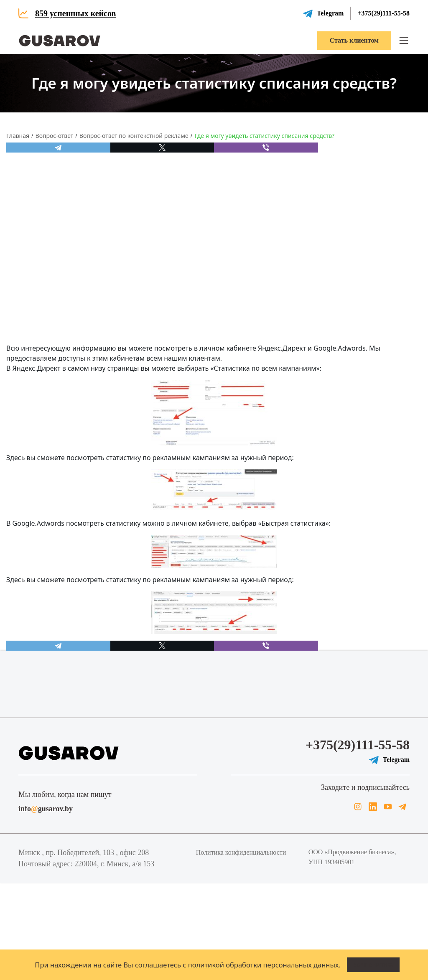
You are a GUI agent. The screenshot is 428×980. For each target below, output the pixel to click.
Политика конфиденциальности (241, 852)
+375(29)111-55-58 (383, 13)
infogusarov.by (46, 809)
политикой (206, 965)
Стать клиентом (354, 40)
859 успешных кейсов (75, 13)
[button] (404, 41)
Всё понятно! (373, 965)
